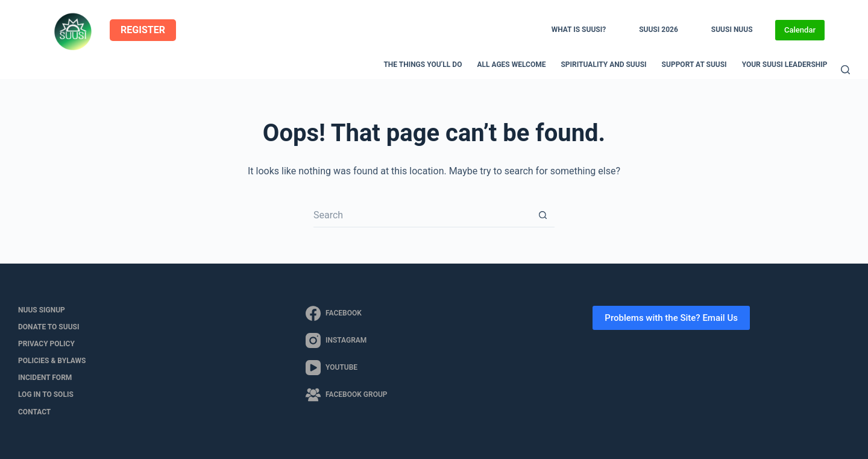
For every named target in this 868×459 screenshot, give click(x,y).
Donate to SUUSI (49, 327)
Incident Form (45, 378)
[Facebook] (347, 313)
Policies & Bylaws (52, 361)
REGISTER (143, 30)
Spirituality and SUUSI (603, 65)
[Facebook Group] (347, 395)
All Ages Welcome (511, 65)
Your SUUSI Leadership (785, 65)
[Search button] (542, 215)
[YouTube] (347, 368)
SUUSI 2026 (659, 30)
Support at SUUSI (694, 65)
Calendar (800, 30)
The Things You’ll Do (423, 65)
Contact (34, 412)
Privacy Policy (46, 344)
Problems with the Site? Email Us (671, 318)
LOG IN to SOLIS (46, 394)
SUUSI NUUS (732, 30)
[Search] (845, 70)
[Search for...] (422, 215)
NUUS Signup (42, 310)
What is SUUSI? (579, 30)
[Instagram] (347, 340)
